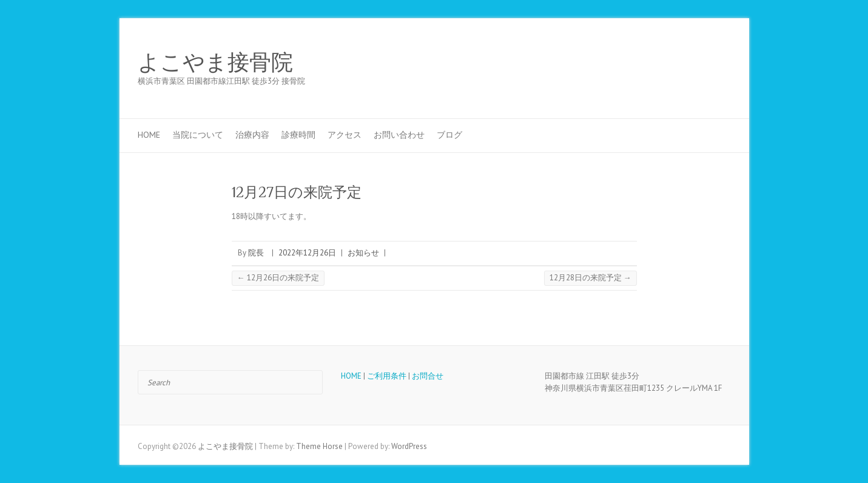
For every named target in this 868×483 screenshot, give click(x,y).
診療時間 (298, 135)
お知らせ (363, 253)
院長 (256, 253)
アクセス (345, 135)
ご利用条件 (387, 376)
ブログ (449, 135)
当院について (198, 135)
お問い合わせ (399, 135)
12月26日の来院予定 (278, 278)
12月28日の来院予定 (590, 278)
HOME (149, 135)
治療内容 (252, 135)
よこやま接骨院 (215, 62)
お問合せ (428, 376)
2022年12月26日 (307, 253)
